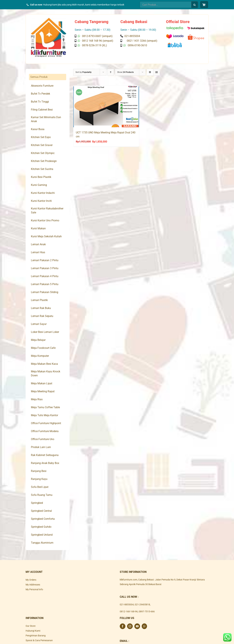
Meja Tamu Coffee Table (45, 407)
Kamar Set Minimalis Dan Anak (46, 119)
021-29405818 (142, 605)
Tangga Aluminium (42, 543)
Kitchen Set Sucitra (42, 169)
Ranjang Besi (39, 471)
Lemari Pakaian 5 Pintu (45, 284)
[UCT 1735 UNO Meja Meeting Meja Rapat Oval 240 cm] (106, 107)
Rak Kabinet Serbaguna (45, 455)
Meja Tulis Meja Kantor (44, 415)
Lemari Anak (38, 244)
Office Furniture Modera (45, 431)
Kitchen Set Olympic (43, 153)
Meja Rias (37, 399)
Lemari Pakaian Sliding (45, 292)
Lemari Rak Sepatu (42, 316)
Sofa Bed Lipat (40, 487)
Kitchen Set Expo (41, 137)
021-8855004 (127, 605)
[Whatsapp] (144, 626)
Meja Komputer (40, 356)
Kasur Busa (38, 129)
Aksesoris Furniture (42, 86)
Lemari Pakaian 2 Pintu (45, 260)
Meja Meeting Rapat (43, 391)
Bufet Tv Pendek (40, 94)
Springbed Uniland (42, 535)
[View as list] (157, 72)
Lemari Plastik (39, 300)
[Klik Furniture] (49, 19)
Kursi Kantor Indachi (43, 193)
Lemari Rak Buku (41, 308)
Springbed (37, 503)
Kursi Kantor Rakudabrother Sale (47, 210)
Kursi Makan (38, 228)
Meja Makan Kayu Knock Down (46, 373)
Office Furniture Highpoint (46, 423)
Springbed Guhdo (41, 527)
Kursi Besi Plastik (41, 177)
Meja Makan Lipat (42, 383)
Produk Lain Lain (41, 447)
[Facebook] (123, 626)
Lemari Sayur (39, 324)
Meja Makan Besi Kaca (44, 364)
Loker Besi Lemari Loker (45, 332)
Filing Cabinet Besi (42, 110)
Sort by (83, 72)
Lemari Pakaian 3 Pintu (45, 268)
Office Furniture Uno (43, 439)
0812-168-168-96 (129, 611)
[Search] (195, 5)
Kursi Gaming (39, 185)
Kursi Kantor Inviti (41, 201)
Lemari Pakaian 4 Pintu (45, 276)
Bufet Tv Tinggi (40, 102)
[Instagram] (130, 626)
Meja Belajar (38, 340)
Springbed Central (41, 511)
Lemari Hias (38, 252)
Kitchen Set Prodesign (44, 161)
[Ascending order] (111, 72)
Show (125, 72)
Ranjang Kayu (39, 479)
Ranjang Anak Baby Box (45, 463)
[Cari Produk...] (165, 5)
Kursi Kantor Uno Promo (45, 220)
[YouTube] (137, 626)
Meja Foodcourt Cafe (43, 348)
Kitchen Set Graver (42, 145)
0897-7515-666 (147, 611)
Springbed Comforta (43, 519)
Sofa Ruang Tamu (42, 495)
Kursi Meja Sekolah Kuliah (46, 236)
